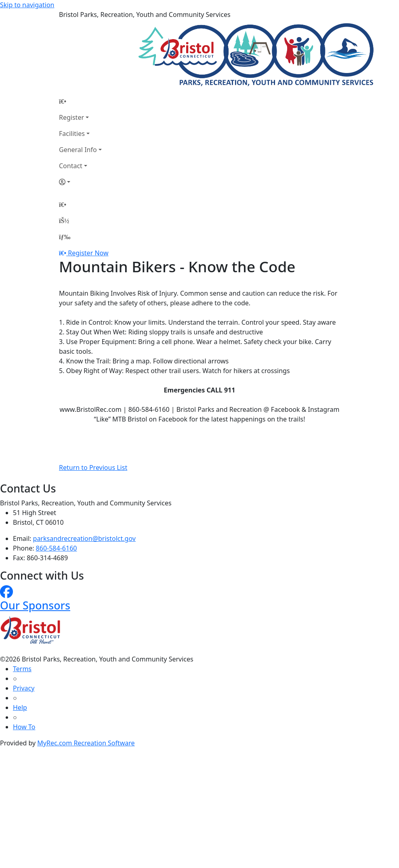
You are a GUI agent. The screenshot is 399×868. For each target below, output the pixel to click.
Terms (22, 669)
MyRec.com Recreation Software (86, 743)
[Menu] (65, 237)
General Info (78, 150)
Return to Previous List (93, 467)
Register (71, 117)
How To (24, 727)
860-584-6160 (57, 548)
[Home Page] (80, 101)
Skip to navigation (27, 5)
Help (20, 707)
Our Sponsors (35, 605)
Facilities (72, 134)
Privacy (24, 688)
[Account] (80, 182)
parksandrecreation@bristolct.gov (84, 538)
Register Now (88, 253)
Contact (71, 166)
